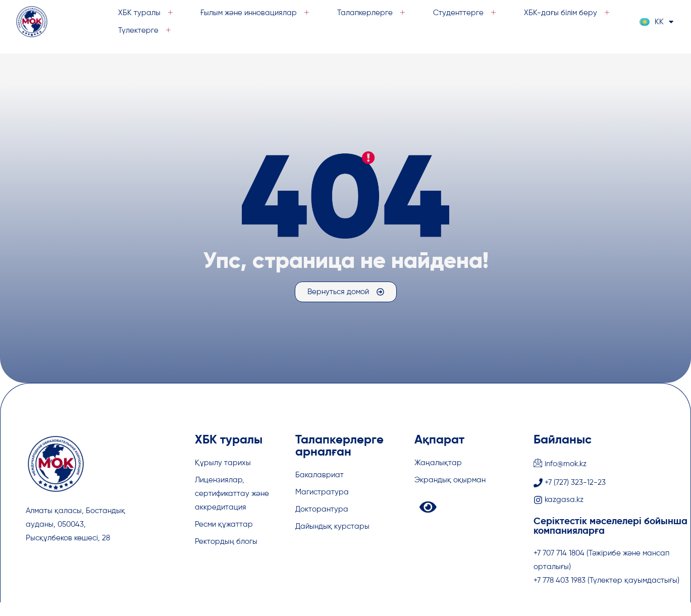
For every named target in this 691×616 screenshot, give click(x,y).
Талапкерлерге (373, 13)
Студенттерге (466, 13)
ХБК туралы (147, 13)
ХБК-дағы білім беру (569, 13)
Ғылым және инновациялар (257, 13)
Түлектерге (146, 31)
